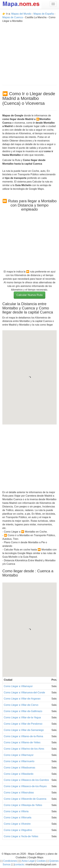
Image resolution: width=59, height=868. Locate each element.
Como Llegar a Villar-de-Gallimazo (23, 711)
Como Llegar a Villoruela (18, 818)
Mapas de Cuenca (13, 17)
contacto (19, 864)
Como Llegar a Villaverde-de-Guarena (25, 799)
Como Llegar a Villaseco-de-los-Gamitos (26, 780)
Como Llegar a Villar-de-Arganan (22, 699)
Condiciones (10, 861)
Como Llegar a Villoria (16, 811)
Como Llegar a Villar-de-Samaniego (24, 730)
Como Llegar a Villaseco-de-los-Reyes (25, 786)
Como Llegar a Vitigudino (18, 830)
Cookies (42, 861)
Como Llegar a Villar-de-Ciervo (21, 705)
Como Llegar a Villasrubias (19, 793)
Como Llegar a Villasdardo (19, 774)
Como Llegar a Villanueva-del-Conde (24, 692)
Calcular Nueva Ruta (29, 295)
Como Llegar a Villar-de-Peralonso (23, 724)
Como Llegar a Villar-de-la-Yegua (22, 717)
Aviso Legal (28, 861)
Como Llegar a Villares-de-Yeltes (22, 742)
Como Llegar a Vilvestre (17, 824)
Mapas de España (44, 14)
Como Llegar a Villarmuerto (19, 761)
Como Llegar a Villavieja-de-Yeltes (23, 805)
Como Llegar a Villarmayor (19, 755)
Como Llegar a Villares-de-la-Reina (23, 736)
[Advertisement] (29, 52)
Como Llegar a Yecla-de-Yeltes (21, 836)
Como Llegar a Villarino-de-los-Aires (24, 749)
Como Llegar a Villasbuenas (20, 768)
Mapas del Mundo (21, 14)
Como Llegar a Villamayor (18, 686)
